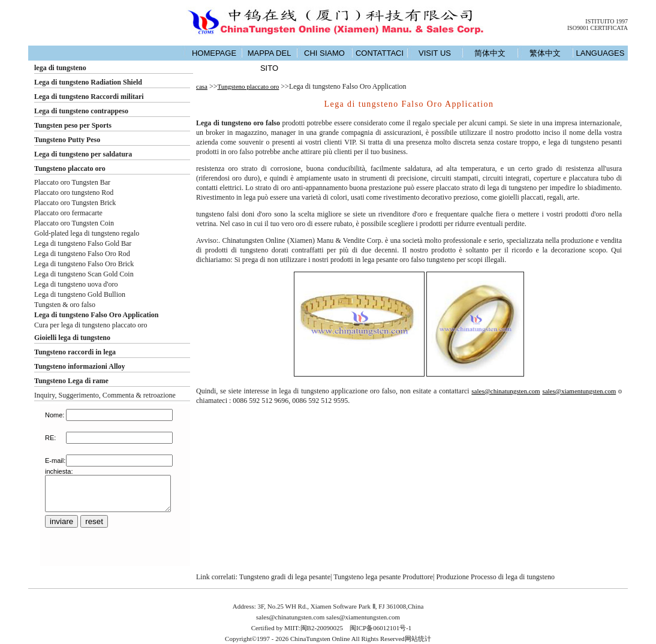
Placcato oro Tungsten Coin (74, 223)
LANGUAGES (601, 53)
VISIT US (435, 53)
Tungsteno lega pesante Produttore (383, 577)
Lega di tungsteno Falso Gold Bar (83, 243)
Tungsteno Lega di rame (71, 381)
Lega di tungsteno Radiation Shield (88, 82)
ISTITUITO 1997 (607, 21)
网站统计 (418, 639)
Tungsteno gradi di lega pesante (285, 577)
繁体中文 (545, 53)
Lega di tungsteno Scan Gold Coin (84, 274)
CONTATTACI (380, 53)
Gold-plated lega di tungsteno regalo (87, 233)
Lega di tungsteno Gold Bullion (80, 294)
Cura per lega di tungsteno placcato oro (91, 325)
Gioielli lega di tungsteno (72, 338)
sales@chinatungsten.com (505, 391)
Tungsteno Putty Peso (67, 140)
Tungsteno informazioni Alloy (80, 366)
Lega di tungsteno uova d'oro (76, 284)
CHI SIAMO (324, 53)
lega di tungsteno (60, 68)
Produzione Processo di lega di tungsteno (495, 577)
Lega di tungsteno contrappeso (81, 111)
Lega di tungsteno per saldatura (83, 154)
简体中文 (490, 53)
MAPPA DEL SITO (270, 61)
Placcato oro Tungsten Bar (72, 182)
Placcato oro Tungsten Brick (75, 203)
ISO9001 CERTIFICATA (598, 28)
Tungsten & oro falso (65, 305)
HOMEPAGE (214, 53)
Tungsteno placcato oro (70, 168)
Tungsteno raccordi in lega (75, 352)
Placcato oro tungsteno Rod (74, 192)
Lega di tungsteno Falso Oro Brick (84, 264)
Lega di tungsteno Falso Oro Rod (82, 254)
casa (202, 86)
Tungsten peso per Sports (73, 125)
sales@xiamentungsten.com (579, 391)
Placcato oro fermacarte (68, 213)
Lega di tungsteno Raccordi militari (89, 97)
